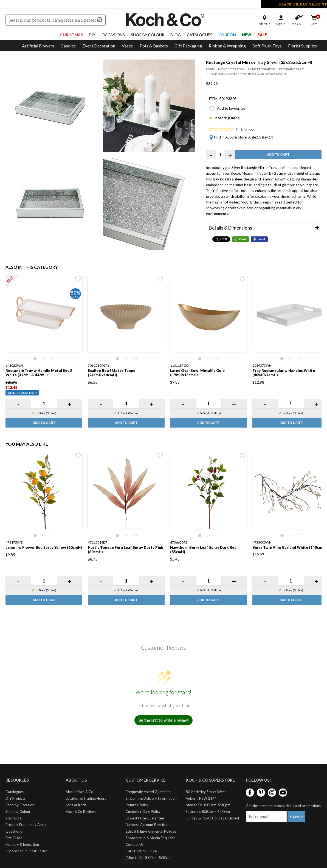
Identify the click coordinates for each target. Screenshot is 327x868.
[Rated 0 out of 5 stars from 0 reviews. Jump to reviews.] (232, 129)
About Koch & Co (79, 792)
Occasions (113, 35)
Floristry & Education (22, 844)
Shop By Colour (148, 35)
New (247, 35)
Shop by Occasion (20, 805)
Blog (176, 35)
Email (261, 239)
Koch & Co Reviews (81, 812)
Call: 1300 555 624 (141, 851)
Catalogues (200, 35)
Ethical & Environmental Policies (151, 831)
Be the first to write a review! (163, 720)
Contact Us (135, 844)
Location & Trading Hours (86, 798)
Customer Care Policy (143, 812)
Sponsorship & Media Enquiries (150, 838)
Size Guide (14, 838)
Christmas (71, 35)
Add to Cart (278, 155)
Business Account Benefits (146, 825)
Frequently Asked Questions (148, 792)
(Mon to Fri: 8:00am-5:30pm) (149, 858)
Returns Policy (137, 805)
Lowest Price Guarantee (145, 818)
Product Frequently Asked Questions (26, 828)
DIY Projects (15, 798)
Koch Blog (13, 818)
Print (243, 239)
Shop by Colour (18, 812)
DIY (92, 35)
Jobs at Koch (76, 805)
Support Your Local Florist (26, 851)
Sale (262, 35)
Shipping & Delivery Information (151, 798)
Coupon (227, 35)
